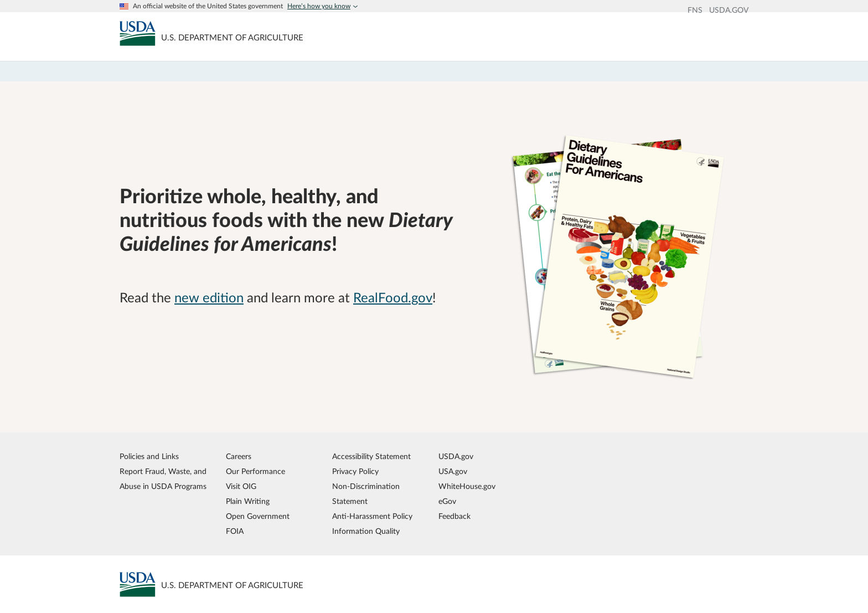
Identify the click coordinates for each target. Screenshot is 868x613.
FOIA (235, 531)
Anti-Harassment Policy (372, 516)
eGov (447, 501)
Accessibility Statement (371, 457)
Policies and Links (149, 457)
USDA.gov (456, 457)
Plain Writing (248, 501)
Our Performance (255, 472)
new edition (209, 298)
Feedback (454, 516)
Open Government (258, 516)
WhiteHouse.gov (467, 486)
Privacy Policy (355, 472)
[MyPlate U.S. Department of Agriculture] (138, 33)
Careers (239, 457)
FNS (695, 11)
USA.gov (453, 472)
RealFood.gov (393, 298)
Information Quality (366, 531)
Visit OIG (241, 486)
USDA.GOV (729, 11)
